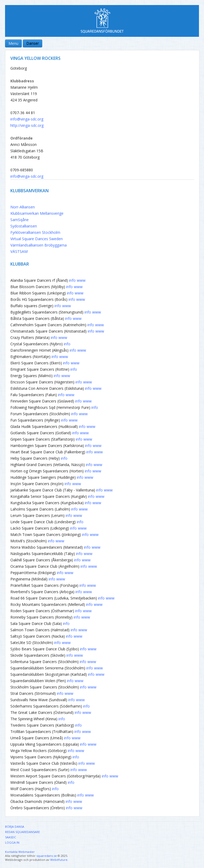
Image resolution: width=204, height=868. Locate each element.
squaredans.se (47, 856)
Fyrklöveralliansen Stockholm (35, 232)
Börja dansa (15, 827)
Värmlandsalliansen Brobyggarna (39, 245)
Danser (33, 43)
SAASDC (10, 837)
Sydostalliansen (24, 226)
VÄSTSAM (19, 251)
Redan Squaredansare (22, 832)
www (81, 280)
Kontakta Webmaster (20, 852)
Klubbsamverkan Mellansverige (37, 213)
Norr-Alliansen (23, 207)
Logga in (12, 842)
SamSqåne (20, 220)
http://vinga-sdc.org (27, 125)
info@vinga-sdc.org (27, 119)
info (72, 280)
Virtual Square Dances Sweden (37, 239)
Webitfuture (59, 860)
